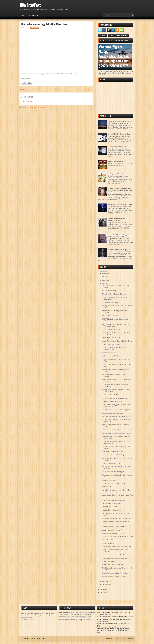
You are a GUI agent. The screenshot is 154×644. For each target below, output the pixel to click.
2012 (102, 271)
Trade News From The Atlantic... (113, 565)
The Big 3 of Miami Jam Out (112, 316)
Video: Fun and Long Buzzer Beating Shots (117, 341)
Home (23, 15)
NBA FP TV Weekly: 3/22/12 (112, 395)
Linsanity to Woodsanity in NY (112, 401)
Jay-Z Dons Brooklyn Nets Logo (120, 204)
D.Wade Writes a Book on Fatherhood (115, 294)
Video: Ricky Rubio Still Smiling (113, 455)
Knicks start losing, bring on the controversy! (117, 518)
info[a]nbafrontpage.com (28, 619)
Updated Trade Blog (109, 480)
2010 (102, 592)
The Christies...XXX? (109, 487)
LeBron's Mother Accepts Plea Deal (114, 527)
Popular (103, 36)
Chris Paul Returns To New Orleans (114, 398)
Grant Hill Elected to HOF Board (120, 121)
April (104, 280)
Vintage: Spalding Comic (117, 174)
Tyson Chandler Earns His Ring (113, 533)
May (104, 277)
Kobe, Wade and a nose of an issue (114, 558)
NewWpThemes (115, 638)
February (106, 581)
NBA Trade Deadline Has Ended (113, 452)
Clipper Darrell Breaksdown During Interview (117, 540)
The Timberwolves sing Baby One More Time (44, 24)
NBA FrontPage (30, 5)
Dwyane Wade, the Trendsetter (113, 413)
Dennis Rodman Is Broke (111, 302)
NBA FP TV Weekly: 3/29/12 (112, 329)
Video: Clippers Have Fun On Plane (114, 555)
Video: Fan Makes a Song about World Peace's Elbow (120, 236)
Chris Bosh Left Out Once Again (113, 472)
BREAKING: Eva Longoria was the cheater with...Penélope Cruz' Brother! (120, 190)
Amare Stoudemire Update (111, 344)
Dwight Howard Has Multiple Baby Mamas (117, 433)
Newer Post (23, 90)
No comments (35, 28)
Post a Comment (27, 101)
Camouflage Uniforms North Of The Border (117, 430)
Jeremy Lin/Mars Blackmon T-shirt (114, 576)
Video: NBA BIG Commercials (119, 134)
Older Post (89, 90)
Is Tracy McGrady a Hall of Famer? (114, 483)
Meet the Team (33, 15)
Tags (111, 36)
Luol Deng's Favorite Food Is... (113, 338)
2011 (102, 589)
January (105, 584)
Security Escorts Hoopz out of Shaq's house (117, 410)
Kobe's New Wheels (109, 353)
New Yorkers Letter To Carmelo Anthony (116, 416)
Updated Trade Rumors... (111, 507)
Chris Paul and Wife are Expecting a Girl (117, 220)
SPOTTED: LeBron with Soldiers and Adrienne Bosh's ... (115, 320)
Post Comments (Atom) (37, 107)
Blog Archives (122, 36)
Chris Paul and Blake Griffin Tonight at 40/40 (117, 537)
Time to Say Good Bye (116, 161)
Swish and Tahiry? (108, 543)
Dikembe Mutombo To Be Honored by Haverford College (119, 250)
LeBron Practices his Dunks (112, 356)
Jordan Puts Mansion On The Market (115, 573)
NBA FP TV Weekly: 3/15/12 (112, 463)
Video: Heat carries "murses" (112, 530)
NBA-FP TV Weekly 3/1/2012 (112, 561)
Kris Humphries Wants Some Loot (114, 500)
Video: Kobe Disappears (117, 147)
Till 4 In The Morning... (110, 291)
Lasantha (130, 638)
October (105, 273)
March (105, 283)
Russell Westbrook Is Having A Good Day (116, 546)
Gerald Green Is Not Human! (112, 503)
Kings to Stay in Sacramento (112, 510)
